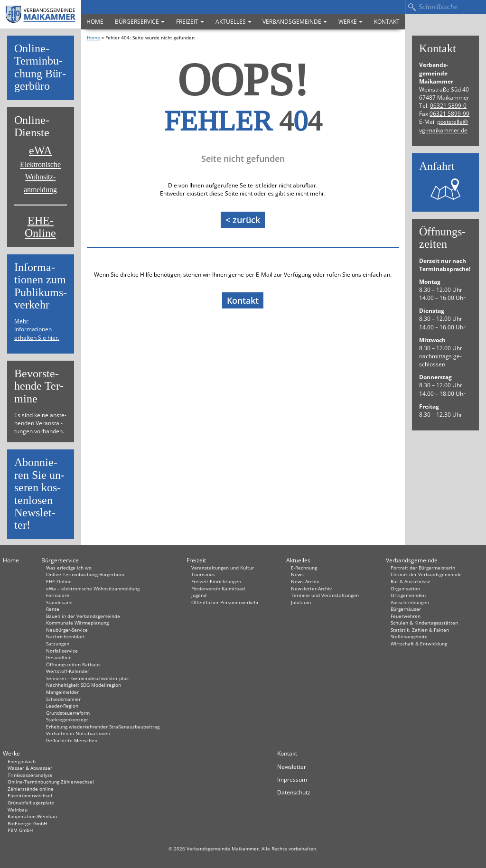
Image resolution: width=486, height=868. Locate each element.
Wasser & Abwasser (30, 768)
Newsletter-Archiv (311, 588)
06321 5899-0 (448, 106)
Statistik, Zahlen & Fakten (420, 630)
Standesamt (60, 602)
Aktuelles (234, 22)
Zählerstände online (31, 789)
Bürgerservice (140, 22)
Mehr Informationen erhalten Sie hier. (37, 329)
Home (95, 22)
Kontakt (387, 22)
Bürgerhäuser (406, 609)
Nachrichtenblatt (65, 636)
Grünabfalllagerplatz (31, 803)
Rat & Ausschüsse (411, 581)
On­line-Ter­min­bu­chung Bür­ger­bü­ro (40, 67)
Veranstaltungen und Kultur (223, 568)
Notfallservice (62, 651)
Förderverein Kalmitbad (218, 588)
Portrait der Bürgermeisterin (423, 568)
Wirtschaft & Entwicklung (419, 644)
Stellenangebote (409, 636)
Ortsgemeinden (408, 595)
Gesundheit (59, 657)
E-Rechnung (304, 568)
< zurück (243, 220)
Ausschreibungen (410, 602)
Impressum (292, 779)
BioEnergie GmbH (27, 823)
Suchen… (411, 7)
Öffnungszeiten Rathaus (73, 664)
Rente (53, 609)
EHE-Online (40, 227)
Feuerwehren (406, 616)
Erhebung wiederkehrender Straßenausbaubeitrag (103, 727)
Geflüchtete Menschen (72, 740)
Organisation (405, 588)
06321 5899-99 (449, 114)
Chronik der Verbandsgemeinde (426, 574)
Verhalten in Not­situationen (78, 733)
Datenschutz (294, 792)
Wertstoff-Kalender (68, 671)
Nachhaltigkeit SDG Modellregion (84, 685)
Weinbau (18, 810)
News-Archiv (305, 581)
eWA (40, 169)
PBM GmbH (20, 830)
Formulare (58, 595)
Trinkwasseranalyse (30, 775)
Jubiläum (301, 602)
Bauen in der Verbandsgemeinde (83, 616)
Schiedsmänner (63, 699)
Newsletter (292, 767)
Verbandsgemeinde (295, 22)
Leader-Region (62, 706)
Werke (350, 22)
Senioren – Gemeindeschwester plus (87, 678)
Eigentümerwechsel (30, 795)
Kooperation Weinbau (32, 816)
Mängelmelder (62, 692)
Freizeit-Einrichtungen (216, 581)
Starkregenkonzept (67, 719)
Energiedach (22, 761)
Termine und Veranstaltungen (325, 595)
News (297, 574)
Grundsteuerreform (68, 713)
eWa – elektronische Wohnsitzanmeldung (93, 588)
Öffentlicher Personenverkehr (225, 602)
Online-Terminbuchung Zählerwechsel (51, 782)
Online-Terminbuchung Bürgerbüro (85, 574)
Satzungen (58, 644)
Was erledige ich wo (69, 568)
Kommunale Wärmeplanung (77, 623)
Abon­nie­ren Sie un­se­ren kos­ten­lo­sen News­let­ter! (39, 494)
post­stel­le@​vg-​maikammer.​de (444, 126)
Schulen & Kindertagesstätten (424, 623)
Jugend (199, 595)
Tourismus (203, 574)
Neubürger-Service (67, 630)
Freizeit (190, 22)
